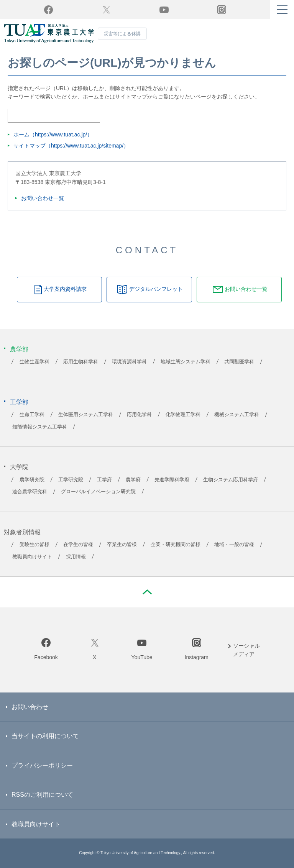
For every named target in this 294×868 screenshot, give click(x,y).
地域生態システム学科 (186, 362)
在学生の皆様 (78, 545)
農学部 (19, 349)
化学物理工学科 (183, 415)
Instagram (197, 657)
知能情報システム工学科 (40, 427)
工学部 (19, 402)
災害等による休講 (122, 34)
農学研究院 (32, 480)
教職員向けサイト (32, 557)
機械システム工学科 (237, 415)
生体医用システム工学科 (86, 415)
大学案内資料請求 (65, 289)
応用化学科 (139, 415)
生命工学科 (32, 415)
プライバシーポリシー (42, 765)
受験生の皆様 (34, 545)
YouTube (164, 10)
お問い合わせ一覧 (43, 198)
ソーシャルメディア (246, 650)
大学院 (19, 467)
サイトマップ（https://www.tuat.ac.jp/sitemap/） (71, 146)
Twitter (106, 10)
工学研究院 (71, 480)
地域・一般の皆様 (234, 545)
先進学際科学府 (172, 480)
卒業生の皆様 (122, 545)
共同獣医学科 (239, 362)
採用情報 (76, 557)
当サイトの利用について (45, 736)
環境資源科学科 (129, 362)
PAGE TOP (147, 592)
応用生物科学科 (81, 362)
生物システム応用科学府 (231, 480)
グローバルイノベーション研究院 (98, 492)
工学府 (104, 480)
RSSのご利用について (42, 795)
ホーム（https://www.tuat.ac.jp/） (53, 135)
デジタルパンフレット (156, 289)
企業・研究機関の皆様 (176, 545)
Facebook (46, 657)
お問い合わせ (30, 707)
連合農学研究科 (30, 492)
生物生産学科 (34, 362)
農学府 (133, 480)
